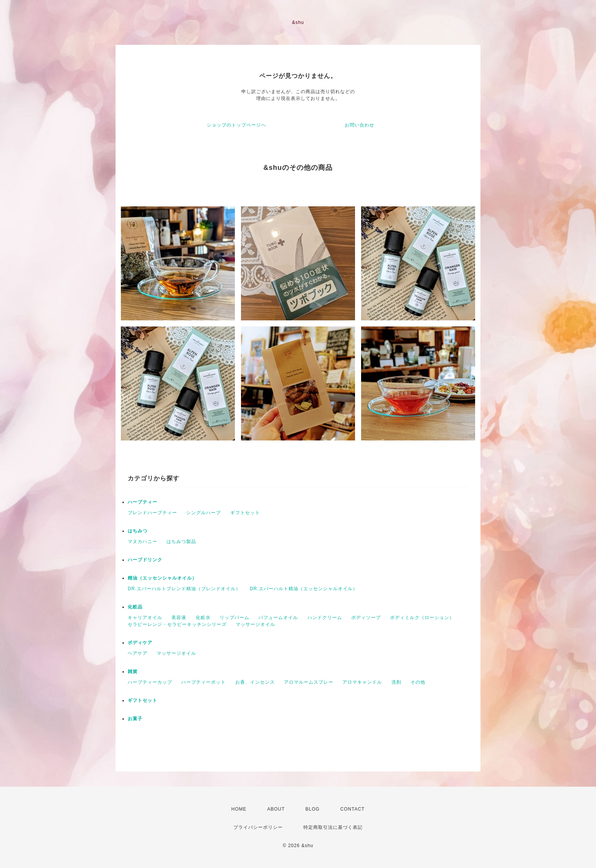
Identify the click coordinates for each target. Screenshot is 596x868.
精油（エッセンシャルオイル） (162, 578)
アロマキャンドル (362, 682)
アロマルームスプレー (309, 682)
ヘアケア (138, 653)
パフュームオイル (278, 618)
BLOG (313, 809)
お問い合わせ (360, 125)
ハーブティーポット (204, 682)
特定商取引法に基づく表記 (333, 827)
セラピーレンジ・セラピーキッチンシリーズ (177, 624)
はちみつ (138, 531)
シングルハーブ (204, 513)
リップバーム (235, 618)
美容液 (179, 618)
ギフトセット (245, 513)
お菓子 (135, 719)
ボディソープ (366, 618)
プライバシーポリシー (258, 827)
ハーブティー (143, 502)
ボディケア (140, 643)
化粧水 (203, 618)
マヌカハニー (143, 542)
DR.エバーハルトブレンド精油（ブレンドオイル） (184, 589)
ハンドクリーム (325, 618)
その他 (418, 682)
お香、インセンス (255, 682)
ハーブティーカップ (150, 682)
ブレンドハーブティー (152, 513)
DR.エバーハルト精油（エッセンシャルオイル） (304, 589)
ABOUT (276, 809)
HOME (239, 809)
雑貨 (133, 672)
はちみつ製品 (181, 542)
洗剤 (396, 682)
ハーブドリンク (145, 560)
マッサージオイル (255, 624)
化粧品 (135, 607)
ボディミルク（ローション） (422, 618)
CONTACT (352, 809)
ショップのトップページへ (236, 125)
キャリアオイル (145, 618)
